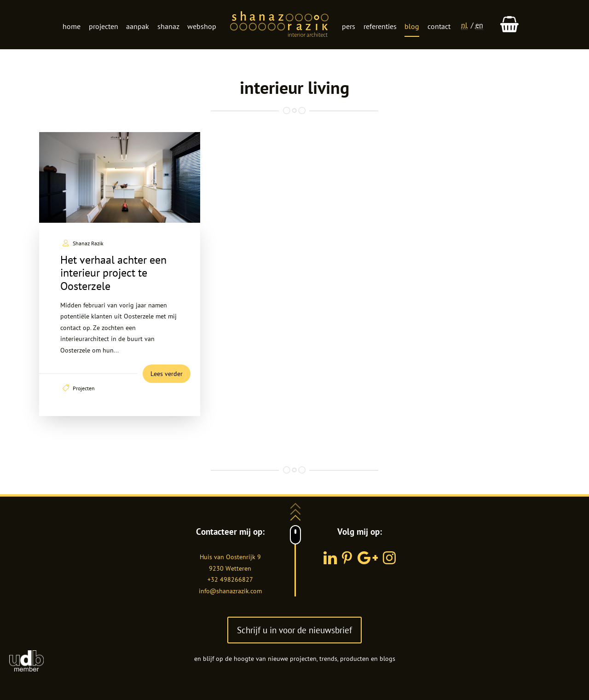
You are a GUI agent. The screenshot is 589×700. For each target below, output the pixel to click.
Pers (349, 26)
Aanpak (138, 26)
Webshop (202, 26)
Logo (279, 25)
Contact (439, 26)
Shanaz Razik (88, 243)
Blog (412, 26)
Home (72, 26)
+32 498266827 (230, 579)
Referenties (380, 26)
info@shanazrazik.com (230, 591)
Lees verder (167, 374)
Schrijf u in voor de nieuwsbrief (294, 630)
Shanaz (168, 26)
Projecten (104, 26)
